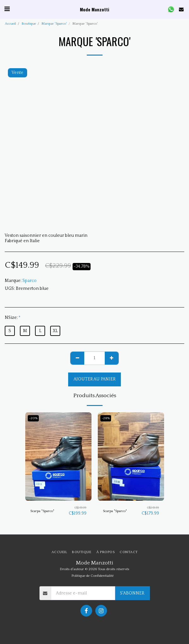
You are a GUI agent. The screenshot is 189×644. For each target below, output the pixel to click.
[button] (7, 9)
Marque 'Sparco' (54, 24)
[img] (58, 456)
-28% (106, 418)
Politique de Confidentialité (93, 576)
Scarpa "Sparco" (42, 511)
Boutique (29, 24)
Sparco (30, 281)
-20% (33, 418)
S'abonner (132, 593)
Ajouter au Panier (95, 379)
